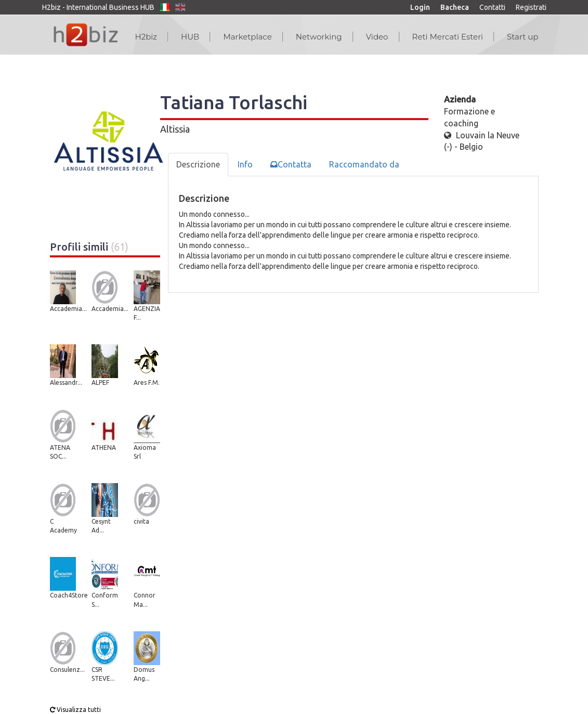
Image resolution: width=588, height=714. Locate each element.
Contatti (492, 7)
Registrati (531, 7)
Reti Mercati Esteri (448, 37)
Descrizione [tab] (198, 164)
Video (377, 37)
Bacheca (455, 7)
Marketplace (247, 37)
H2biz (146, 37)
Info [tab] (245, 164)
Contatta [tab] (291, 164)
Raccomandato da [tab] (364, 164)
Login (420, 7)
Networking (319, 37)
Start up (522, 37)
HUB (190, 37)
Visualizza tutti (75, 710)
